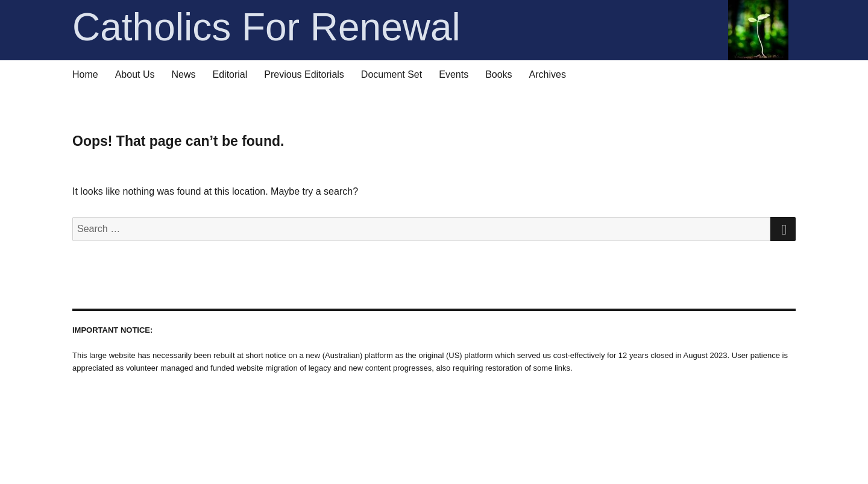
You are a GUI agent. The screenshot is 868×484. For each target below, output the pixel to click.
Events (454, 74)
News (184, 74)
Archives (548, 74)
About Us (135, 74)
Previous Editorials (304, 74)
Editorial (230, 74)
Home (85, 74)
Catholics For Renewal (430, 27)
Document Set (392, 74)
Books (498, 74)
